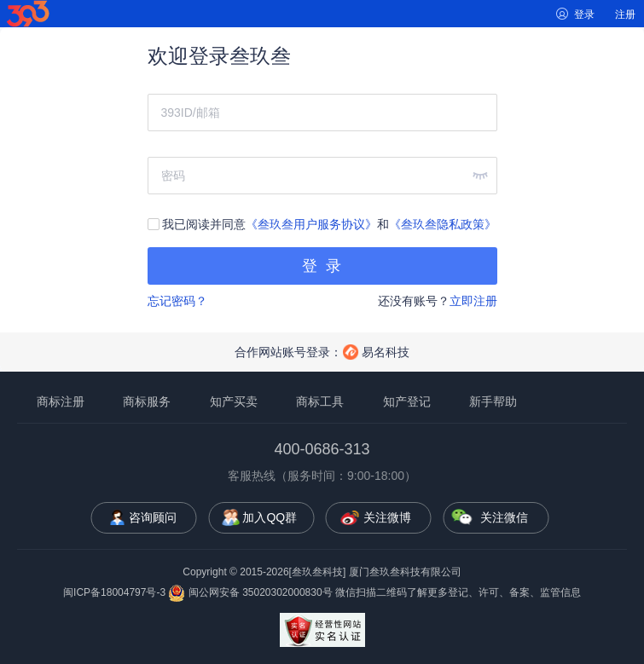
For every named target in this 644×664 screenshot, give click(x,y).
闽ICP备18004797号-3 (114, 592)
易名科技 (386, 352)
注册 (625, 14)
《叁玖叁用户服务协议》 (311, 224)
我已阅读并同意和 (322, 224)
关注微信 (504, 517)
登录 (584, 14)
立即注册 (473, 301)
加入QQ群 (270, 517)
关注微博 (387, 517)
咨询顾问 (153, 517)
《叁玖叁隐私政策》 (443, 224)
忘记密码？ (177, 301)
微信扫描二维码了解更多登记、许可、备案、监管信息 (458, 592)
